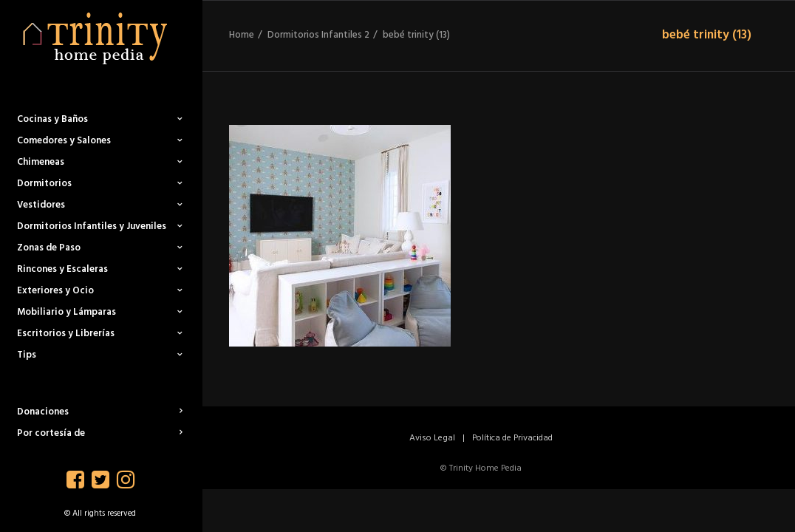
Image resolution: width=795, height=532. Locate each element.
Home (242, 35)
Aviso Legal (432, 438)
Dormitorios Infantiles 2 (318, 35)
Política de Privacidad (512, 438)
